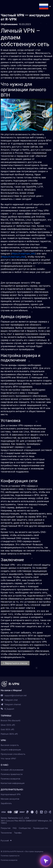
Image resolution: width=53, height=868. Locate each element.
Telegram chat (11, 700)
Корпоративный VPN (11, 794)
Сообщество (25, 828)
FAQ (15, 828)
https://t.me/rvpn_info (23, 254)
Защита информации (11, 750)
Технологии (6, 833)
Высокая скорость (10, 745)
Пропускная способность (13, 754)
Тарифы (18, 833)
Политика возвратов (10, 779)
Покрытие (6, 828)
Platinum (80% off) (9, 734)
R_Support (9, 709)
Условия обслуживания (12, 770)
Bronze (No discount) (11, 720)
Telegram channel (13, 704)
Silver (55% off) (8, 725)
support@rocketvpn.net (16, 695)
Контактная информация (13, 783)
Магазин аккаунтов (10, 799)
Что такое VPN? (8, 759)
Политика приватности (12, 774)
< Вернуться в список (15, 663)
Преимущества (40, 828)
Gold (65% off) (7, 729)
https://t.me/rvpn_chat (13, 257)
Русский (5, 841)
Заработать (6, 803)
